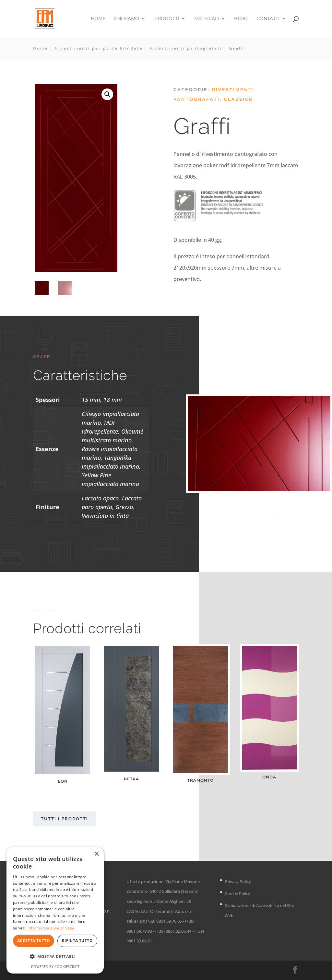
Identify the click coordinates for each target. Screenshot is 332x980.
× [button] (96, 854)
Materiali (207, 19)
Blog (241, 19)
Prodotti (167, 19)
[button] (107, 94)
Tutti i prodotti (65, 819)
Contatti (268, 19)
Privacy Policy (238, 881)
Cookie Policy (237, 893)
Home (98, 19)
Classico (239, 99)
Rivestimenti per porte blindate (99, 48)
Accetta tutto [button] (34, 941)
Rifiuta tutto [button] (77, 941)
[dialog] (55, 910)
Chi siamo (127, 19)
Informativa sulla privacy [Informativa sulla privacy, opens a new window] (51, 928)
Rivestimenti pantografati (186, 48)
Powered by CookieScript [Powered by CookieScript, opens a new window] (55, 967)
